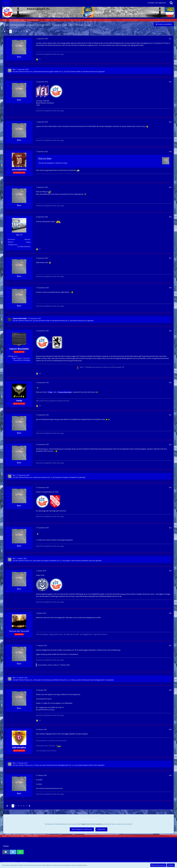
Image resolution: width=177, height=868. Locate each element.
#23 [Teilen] (170, 122)
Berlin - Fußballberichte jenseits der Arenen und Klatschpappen (101, 367)
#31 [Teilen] (170, 415)
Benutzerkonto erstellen (82, 829)
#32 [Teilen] (170, 444)
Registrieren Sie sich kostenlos (92, 824)
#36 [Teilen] (170, 613)
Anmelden (101, 829)
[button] (6, 852)
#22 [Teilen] (170, 82)
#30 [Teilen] (170, 382)
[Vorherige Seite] (5, 31)
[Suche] (171, 3)
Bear (14, 69)
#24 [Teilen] (170, 151)
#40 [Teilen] (170, 775)
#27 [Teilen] (170, 258)
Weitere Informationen (158, 865)
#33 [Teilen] (170, 487)
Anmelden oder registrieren (157, 3)
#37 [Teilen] (170, 645)
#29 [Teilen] (170, 331)
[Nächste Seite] (27, 31)
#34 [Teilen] (170, 528)
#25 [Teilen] (170, 187)
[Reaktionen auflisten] (39, 59)
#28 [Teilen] (170, 288)
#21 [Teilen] (170, 39)
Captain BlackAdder (65, 392)
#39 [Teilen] (170, 729)
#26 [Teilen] (170, 217)
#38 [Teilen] (170, 690)
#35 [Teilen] (170, 571)
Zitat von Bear (45, 158)
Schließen (171, 865)
